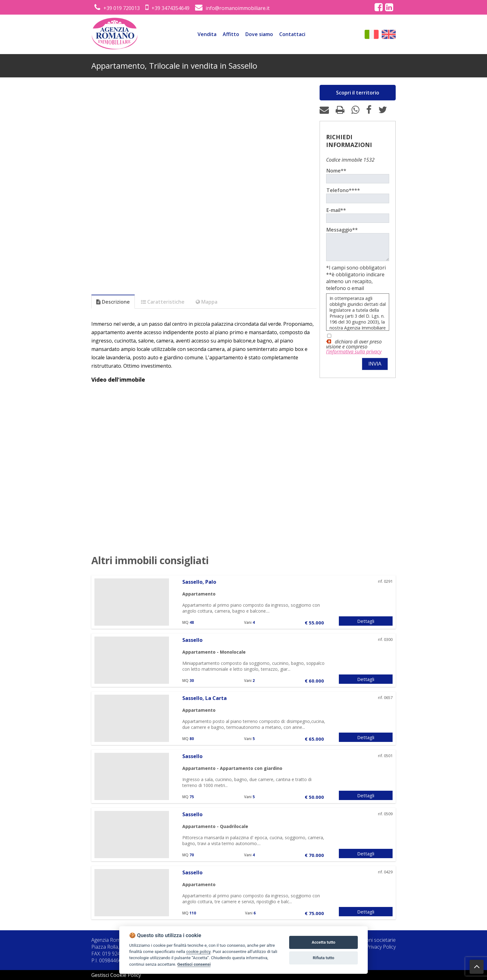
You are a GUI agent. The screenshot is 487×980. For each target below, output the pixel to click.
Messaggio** (342, 230)
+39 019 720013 (117, 8)
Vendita (207, 34)
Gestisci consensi (194, 964)
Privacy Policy (381, 947)
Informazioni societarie (370, 940)
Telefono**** (343, 190)
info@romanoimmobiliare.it (232, 8)
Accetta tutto (323, 942)
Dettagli (366, 621)
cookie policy (198, 951)
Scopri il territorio (358, 93)
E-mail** (336, 210)
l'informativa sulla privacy (354, 356)
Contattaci (292, 34)
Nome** (336, 171)
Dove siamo (259, 34)
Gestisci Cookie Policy (116, 975)
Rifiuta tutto (323, 958)
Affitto (231, 34)
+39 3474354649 (167, 8)
